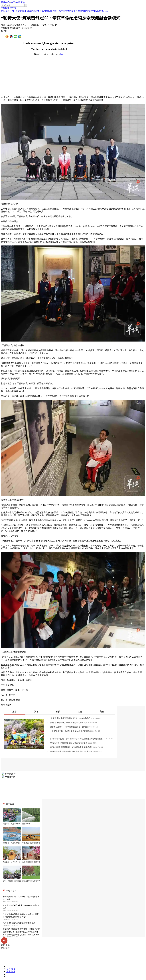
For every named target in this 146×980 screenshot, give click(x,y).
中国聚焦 (21, 2)
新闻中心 (5, 2)
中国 (13, 2)
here (62, 54)
